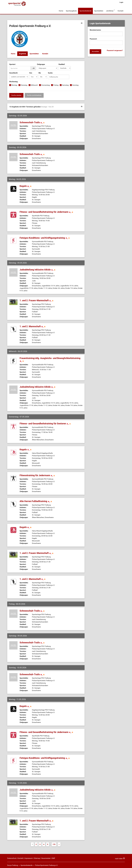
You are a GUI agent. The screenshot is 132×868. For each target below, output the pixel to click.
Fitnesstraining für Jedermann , (37, 474)
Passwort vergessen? (115, 49)
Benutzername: (95, 29)
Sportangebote (71, 10)
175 (54, 843)
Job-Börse (109, 10)
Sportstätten (98, 10)
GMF (53, 857)
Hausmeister (46, 857)
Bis (40, 72)
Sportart (12, 63)
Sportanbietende (85, 10)
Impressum (29, 857)
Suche (50, 72)
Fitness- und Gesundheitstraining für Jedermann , (46, 210)
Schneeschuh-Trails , (32, 121)
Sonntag (75, 84)
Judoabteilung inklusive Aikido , (38, 268)
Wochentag (13, 81)
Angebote (22, 53)
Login (121, 2)
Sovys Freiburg (13, 864)
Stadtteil (62, 63)
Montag (14, 84)
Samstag (65, 84)
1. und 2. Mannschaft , (33, 325)
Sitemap (37, 857)
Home (61, 10)
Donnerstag (46, 84)
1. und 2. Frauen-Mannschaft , (37, 299)
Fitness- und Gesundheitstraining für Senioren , (45, 422)
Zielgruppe (41, 63)
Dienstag (24, 84)
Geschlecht (13, 72)
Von (31, 72)
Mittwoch (34, 84)
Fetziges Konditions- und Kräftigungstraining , (45, 236)
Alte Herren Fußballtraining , (36, 500)
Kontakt (121, 10)
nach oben (119, 857)
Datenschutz (12, 857)
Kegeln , (26, 184)
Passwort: (93, 38)
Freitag (56, 84)
